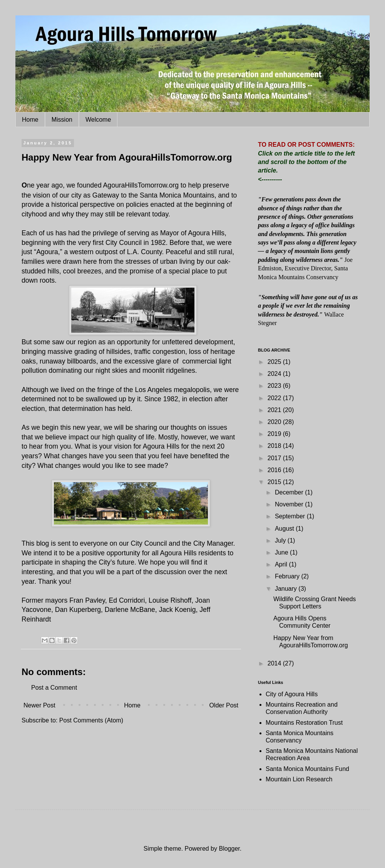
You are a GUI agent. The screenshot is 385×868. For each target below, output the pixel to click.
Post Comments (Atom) (91, 720)
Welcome (98, 120)
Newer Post (39, 705)
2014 (275, 663)
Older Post (224, 705)
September (291, 516)
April (282, 564)
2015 (275, 482)
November (290, 504)
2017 (275, 458)
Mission (62, 120)
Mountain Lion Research (299, 779)
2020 (275, 422)
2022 (275, 398)
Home (30, 120)
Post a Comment (54, 688)
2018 (275, 446)
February (288, 576)
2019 (275, 434)
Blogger (229, 849)
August (285, 529)
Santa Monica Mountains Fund (307, 769)
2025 (275, 362)
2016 (275, 470)
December (290, 492)
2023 (275, 386)
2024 (275, 374)
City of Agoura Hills (292, 694)
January (287, 589)
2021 (275, 410)
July (281, 540)
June (282, 552)
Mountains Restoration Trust (304, 723)
